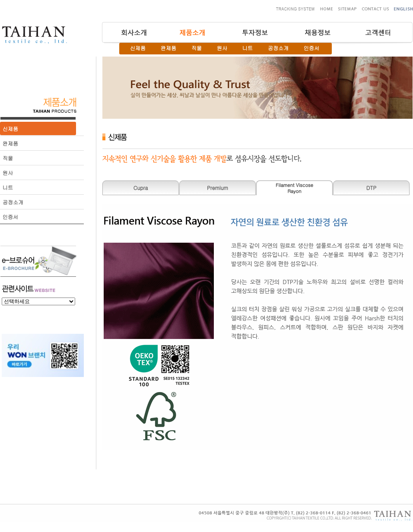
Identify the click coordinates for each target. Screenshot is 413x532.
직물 (197, 48)
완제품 (168, 48)
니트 (248, 48)
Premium (218, 188)
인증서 (311, 48)
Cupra (141, 188)
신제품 (138, 48)
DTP (371, 188)
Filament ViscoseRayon (294, 188)
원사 (222, 48)
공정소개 (278, 48)
